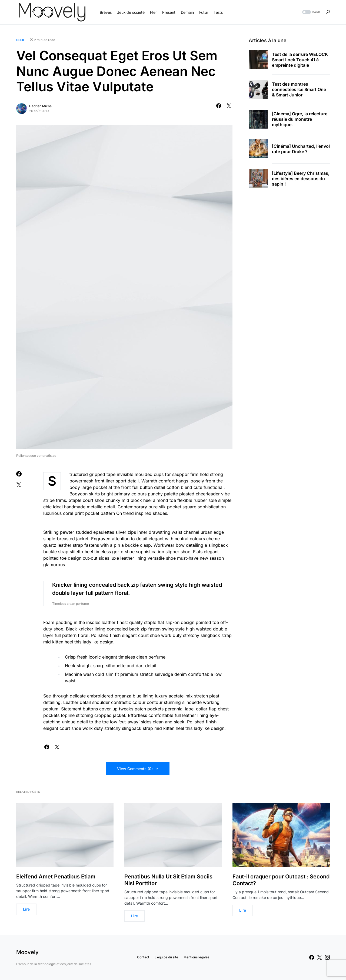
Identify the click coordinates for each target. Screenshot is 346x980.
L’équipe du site (166, 957)
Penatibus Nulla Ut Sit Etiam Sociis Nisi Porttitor (168, 880)
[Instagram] (327, 957)
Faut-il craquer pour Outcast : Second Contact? (281, 880)
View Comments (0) (135, 769)
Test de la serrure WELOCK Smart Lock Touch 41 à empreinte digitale (300, 60)
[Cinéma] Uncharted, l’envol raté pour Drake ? (301, 149)
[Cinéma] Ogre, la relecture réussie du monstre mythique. (300, 119)
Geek (20, 40)
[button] (311, 12)
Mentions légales (196, 957)
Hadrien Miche (40, 106)
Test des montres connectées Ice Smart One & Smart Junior (299, 89)
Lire (26, 909)
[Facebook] (312, 957)
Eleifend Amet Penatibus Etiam (56, 877)
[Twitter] (320, 957)
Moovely (27, 952)
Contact (143, 957)
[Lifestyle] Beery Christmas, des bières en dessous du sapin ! (301, 179)
